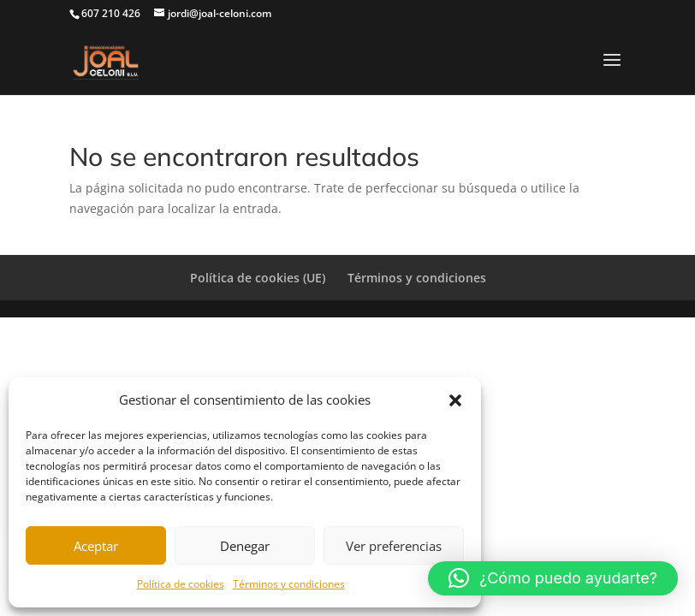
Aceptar (96, 546)
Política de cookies (181, 584)
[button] (455, 400)
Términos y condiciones (289, 584)
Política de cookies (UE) (258, 278)
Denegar (245, 546)
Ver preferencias (394, 546)
